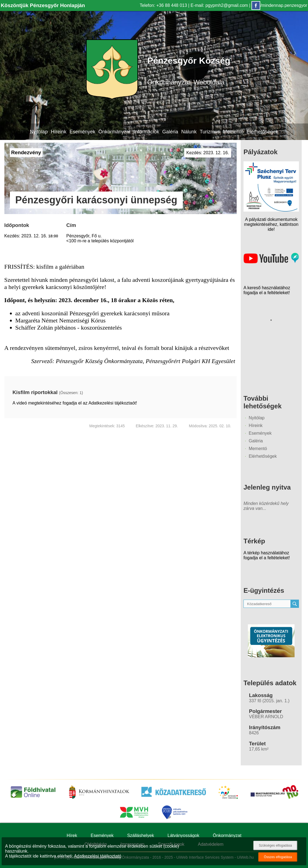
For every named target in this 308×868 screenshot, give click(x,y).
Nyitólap (39, 132)
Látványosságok (183, 835)
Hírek (72, 835)
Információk (146, 132)
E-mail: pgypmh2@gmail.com (219, 5)
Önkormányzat (114, 132)
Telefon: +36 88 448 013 (163, 5)
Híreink (59, 132)
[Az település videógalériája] (271, 262)
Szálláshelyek (141, 835)
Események (82, 132)
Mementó (233, 132)
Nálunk (189, 132)
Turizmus (210, 132)
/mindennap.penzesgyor (279, 5)
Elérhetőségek (262, 132)
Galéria (170, 132)
